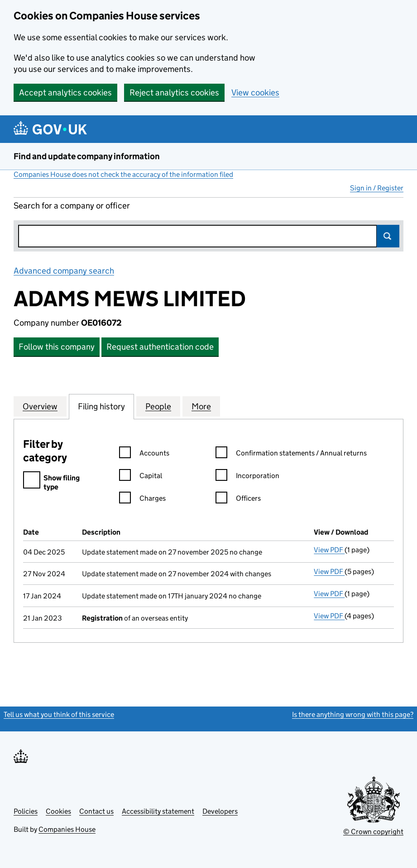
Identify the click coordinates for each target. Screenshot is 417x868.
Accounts (144, 454)
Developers (220, 811)
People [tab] (158, 406)
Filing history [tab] (101, 406)
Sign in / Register (377, 188)
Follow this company (57, 347)
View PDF (329, 550)
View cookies (255, 92)
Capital (141, 477)
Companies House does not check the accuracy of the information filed (123, 174)
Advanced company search (64, 271)
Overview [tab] (40, 406)
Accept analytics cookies (65, 92)
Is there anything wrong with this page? (353, 714)
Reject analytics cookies (174, 92)
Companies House (67, 829)
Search (388, 236)
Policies (26, 811)
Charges (142, 500)
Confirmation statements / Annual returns (291, 454)
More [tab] (201, 406)
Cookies (58, 811)
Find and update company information (87, 156)
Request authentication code (160, 347)
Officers (238, 500)
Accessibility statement (158, 811)
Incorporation (247, 477)
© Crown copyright (373, 832)
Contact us (96, 811)
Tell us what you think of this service (59, 714)
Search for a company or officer (72, 206)
